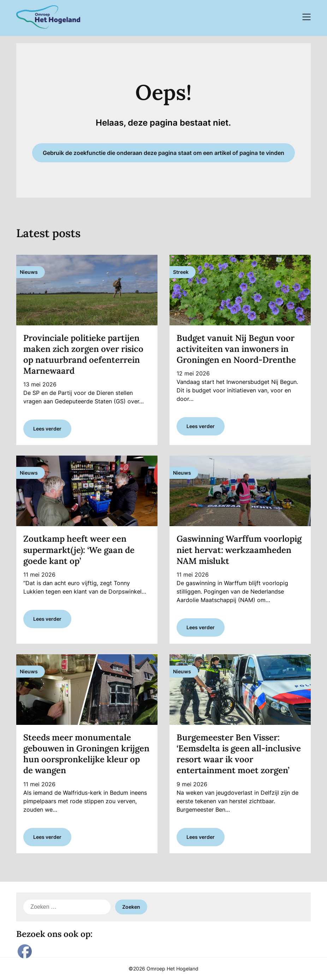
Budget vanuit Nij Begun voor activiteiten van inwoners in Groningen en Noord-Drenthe (236, 349)
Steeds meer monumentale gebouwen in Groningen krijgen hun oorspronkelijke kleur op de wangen (86, 754)
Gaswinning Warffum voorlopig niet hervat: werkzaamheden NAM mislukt (239, 550)
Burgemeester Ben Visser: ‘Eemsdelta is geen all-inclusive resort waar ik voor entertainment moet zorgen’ (239, 754)
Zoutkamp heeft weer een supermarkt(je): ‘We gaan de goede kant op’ (79, 550)
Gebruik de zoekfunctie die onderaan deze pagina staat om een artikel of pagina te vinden (163, 153)
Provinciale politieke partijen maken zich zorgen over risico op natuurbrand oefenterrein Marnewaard (83, 354)
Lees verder (47, 429)
